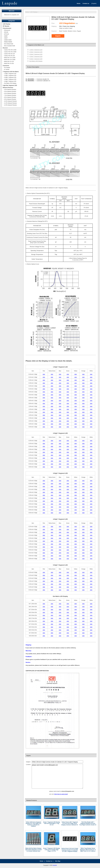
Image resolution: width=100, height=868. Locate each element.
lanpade (55, 865)
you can (52, 794)
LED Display (34, 12)
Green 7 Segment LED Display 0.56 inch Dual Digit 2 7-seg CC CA (52, 823)
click (44, 374)
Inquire (58, 36)
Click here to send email (61, 794)
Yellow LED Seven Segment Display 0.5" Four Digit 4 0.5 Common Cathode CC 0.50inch (33, 824)
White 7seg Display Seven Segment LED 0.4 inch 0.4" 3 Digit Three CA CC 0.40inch (88, 850)
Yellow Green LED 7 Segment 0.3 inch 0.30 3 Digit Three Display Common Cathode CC (70, 823)
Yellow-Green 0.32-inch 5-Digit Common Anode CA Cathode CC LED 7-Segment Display (70, 850)
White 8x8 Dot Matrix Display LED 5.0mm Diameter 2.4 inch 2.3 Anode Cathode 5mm (33, 850)
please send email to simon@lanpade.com (57, 776)
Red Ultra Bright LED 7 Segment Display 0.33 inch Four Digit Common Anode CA (88, 823)
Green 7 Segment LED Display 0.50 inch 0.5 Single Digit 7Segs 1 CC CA (52, 850)
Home (27, 12)
